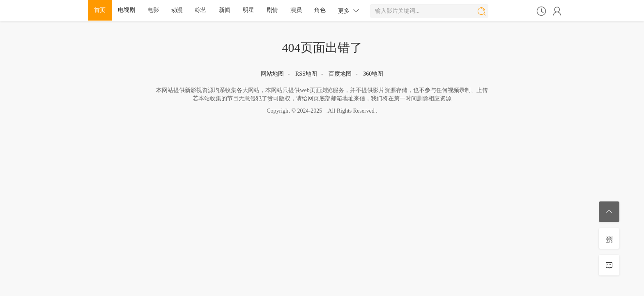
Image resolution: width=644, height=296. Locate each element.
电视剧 (126, 10)
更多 (349, 10)
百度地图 (340, 74)
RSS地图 (306, 74)
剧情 (272, 10)
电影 (153, 10)
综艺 (201, 10)
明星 (248, 10)
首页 (100, 10)
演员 (296, 10)
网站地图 (272, 74)
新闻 (225, 10)
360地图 (373, 74)
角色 (320, 10)
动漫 (177, 10)
